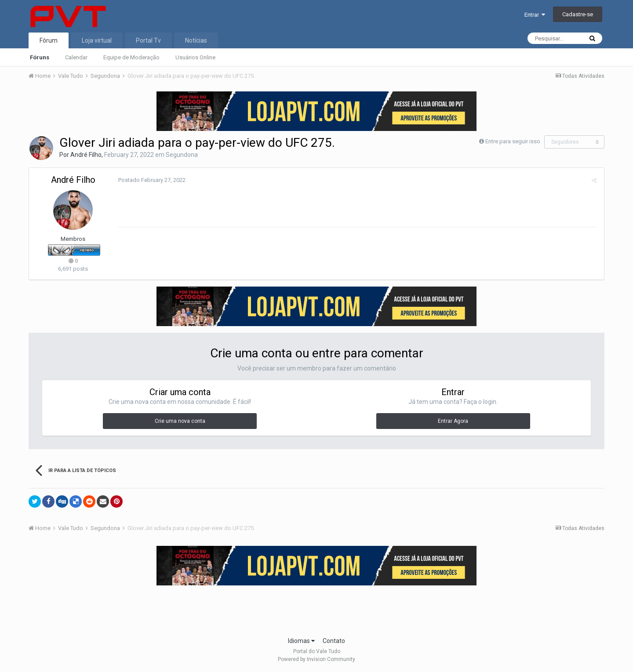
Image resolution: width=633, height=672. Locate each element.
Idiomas (301, 641)
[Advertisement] (316, 608)
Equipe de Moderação (131, 57)
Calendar (76, 57)
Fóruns (40, 57)
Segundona (182, 155)
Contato (334, 641)
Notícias (196, 40)
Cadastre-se (578, 14)
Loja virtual (97, 40)
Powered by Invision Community (316, 659)
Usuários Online (195, 57)
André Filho (86, 155)
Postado (151, 180)
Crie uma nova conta (180, 421)
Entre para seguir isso (513, 141)
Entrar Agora (453, 421)
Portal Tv (148, 40)
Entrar (535, 15)
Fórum (49, 40)
